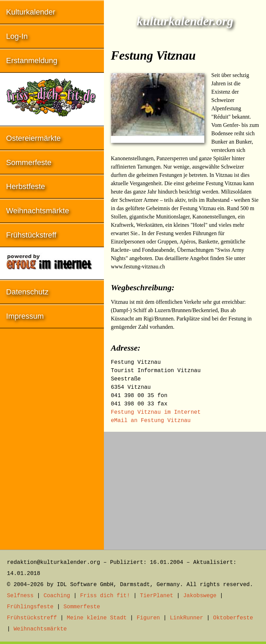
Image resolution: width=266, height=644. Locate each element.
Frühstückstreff (31, 235)
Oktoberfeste (233, 618)
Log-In (17, 36)
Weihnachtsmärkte (38, 211)
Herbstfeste (26, 186)
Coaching (57, 596)
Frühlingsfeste (30, 607)
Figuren (148, 618)
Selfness (20, 596)
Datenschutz (27, 292)
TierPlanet (157, 596)
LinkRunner (187, 618)
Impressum (25, 316)
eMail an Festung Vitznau (151, 421)
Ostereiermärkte (34, 138)
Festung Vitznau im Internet (156, 412)
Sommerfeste (29, 162)
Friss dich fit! (105, 596)
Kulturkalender (31, 12)
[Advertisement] (185, 487)
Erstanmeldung (32, 61)
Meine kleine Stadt (97, 618)
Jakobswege (200, 596)
